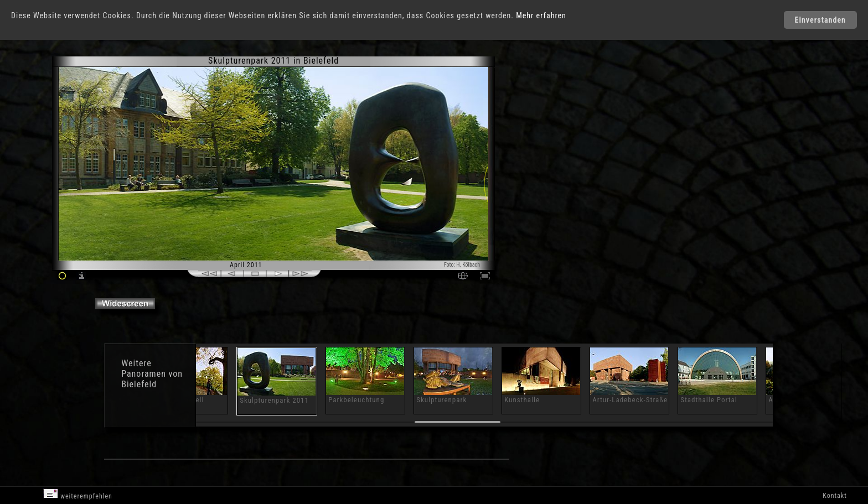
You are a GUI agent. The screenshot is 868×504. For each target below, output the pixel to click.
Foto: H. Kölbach (462, 265)
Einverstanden (820, 20)
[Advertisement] (546, 149)
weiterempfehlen (78, 494)
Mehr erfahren (541, 15)
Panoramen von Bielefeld (152, 379)
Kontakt (835, 496)
